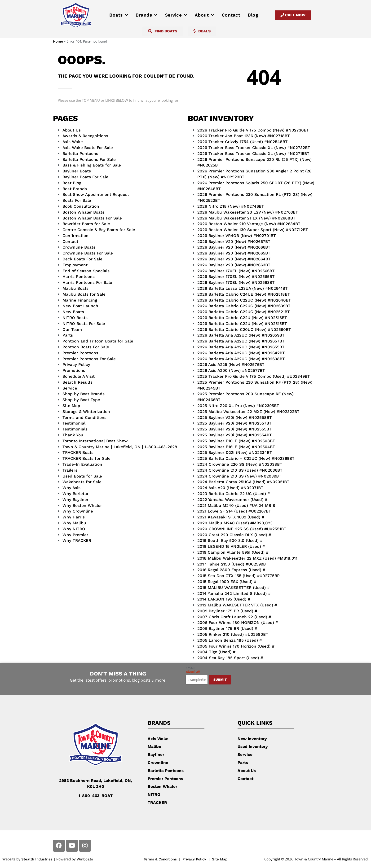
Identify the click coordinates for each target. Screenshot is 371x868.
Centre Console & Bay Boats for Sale (99, 230)
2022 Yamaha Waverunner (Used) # (232, 500)
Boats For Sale (77, 200)
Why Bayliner (75, 500)
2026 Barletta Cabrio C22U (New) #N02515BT (242, 324)
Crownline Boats (79, 247)
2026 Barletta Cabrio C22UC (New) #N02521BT (244, 312)
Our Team (72, 329)
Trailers (70, 470)
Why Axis (71, 488)
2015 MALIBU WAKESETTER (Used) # (234, 587)
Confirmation (75, 236)
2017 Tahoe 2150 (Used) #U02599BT (233, 564)
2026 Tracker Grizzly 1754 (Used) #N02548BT (243, 142)
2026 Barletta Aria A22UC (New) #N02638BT (241, 359)
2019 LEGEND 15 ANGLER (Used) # (231, 546)
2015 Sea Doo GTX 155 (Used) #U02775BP (238, 576)
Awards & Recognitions (85, 136)
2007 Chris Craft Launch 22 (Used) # (234, 617)
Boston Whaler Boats (83, 212)
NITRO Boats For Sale (84, 324)
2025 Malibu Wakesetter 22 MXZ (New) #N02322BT (248, 412)
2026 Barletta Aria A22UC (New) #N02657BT (241, 341)
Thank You (73, 435)
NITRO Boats (75, 318)
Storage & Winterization (86, 412)
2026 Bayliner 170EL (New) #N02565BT (236, 276)
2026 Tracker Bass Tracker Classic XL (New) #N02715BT (253, 153)
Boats (119, 15)
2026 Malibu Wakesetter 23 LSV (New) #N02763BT (248, 212)
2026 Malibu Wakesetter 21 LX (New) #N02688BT (246, 218)
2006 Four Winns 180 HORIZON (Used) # (238, 623)
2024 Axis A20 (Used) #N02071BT (230, 488)
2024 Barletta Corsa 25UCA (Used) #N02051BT (243, 482)
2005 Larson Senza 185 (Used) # (230, 640)
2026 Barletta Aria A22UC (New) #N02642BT (241, 353)
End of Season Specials (86, 271)
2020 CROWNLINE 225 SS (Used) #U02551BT (242, 529)
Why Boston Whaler (82, 505)
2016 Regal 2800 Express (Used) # (231, 570)
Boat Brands (75, 189)
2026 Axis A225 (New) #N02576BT (231, 364)
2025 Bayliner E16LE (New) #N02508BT (236, 441)
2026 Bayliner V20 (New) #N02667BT (234, 241)
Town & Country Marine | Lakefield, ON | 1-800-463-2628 (120, 447)
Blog (253, 15)
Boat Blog (72, 183)
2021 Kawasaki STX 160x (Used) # (231, 517)
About (204, 15)
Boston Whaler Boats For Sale (92, 218)
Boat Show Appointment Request (96, 194)
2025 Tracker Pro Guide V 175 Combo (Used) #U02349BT (254, 376)
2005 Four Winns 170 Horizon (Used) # (236, 646)
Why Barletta (75, 494)
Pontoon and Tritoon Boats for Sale (98, 341)
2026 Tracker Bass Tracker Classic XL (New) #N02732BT (254, 148)
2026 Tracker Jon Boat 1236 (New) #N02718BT (244, 136)
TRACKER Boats (78, 452)
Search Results (77, 382)
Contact (231, 15)
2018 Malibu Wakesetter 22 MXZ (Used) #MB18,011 (247, 558)
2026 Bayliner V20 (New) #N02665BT (234, 253)
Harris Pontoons (79, 276)
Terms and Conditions (84, 417)
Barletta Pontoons (80, 153)
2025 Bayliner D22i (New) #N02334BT (235, 452)
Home (58, 42)
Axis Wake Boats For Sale (88, 148)
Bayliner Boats (77, 171)
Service (176, 15)
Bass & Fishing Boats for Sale (92, 165)
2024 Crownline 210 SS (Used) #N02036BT (240, 470)
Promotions (74, 370)
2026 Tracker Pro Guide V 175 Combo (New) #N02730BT (253, 130)
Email (193, 670)
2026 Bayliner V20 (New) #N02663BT (234, 265)
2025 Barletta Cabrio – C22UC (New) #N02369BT (246, 458)
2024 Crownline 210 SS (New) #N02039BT (239, 476)
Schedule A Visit (79, 376)
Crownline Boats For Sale (88, 253)
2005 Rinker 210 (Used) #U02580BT (233, 634)
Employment (75, 265)
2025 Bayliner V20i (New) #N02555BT (234, 429)
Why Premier (75, 535)
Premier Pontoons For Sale (89, 359)
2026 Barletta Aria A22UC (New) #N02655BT (241, 347)
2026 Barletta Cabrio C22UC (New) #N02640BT (244, 300)
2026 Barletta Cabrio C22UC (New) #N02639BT (244, 306)
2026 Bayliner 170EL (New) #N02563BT (236, 282)
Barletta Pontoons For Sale (89, 159)
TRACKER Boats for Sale (86, 458)
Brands (146, 15)
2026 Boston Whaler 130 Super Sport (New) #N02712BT (253, 230)
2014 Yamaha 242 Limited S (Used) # (234, 593)
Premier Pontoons (80, 353)
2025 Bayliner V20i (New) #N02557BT (234, 423)
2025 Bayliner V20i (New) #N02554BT (235, 435)
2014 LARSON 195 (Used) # (224, 599)
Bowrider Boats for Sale (86, 224)
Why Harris (74, 517)
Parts (68, 335)
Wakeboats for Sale (82, 482)
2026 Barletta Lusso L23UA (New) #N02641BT (243, 288)
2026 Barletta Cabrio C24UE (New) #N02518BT (244, 294)
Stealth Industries (37, 859)
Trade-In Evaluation (82, 464)
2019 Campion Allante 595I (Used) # (233, 552)
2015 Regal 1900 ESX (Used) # (227, 582)
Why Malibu (74, 523)
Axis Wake (73, 142)
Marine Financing (80, 300)
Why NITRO (74, 529)
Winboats (85, 859)
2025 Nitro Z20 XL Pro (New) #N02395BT (238, 406)
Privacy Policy (76, 364)
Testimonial (74, 423)
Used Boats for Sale (82, 476)
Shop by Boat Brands (84, 394)
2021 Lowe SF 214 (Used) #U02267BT (234, 511)
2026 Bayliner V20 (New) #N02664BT (234, 259)
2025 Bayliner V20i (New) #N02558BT (235, 417)
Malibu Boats (75, 288)
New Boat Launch (80, 306)
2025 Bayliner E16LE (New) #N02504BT (236, 447)
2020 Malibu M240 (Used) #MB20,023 (235, 523)
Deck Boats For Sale (82, 259)
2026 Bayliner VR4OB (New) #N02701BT (237, 236)
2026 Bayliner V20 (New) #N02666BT (234, 247)
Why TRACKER (77, 540)
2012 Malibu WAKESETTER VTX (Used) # (237, 605)
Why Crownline (78, 511)
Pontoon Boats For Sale (86, 347)
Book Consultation (81, 206)
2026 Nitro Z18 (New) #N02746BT (231, 206)
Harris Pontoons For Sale (87, 282)
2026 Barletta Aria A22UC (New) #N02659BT (241, 335)
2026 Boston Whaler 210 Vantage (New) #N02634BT (249, 224)
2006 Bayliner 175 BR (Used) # (227, 628)
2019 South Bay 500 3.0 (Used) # (230, 540)
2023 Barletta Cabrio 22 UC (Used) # (234, 494)
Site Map (71, 406)
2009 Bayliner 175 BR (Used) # (227, 611)
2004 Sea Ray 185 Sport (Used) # (230, 658)
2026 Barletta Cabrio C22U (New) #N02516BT (242, 318)
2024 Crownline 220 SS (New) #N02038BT (240, 464)
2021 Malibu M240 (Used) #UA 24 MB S (236, 505)
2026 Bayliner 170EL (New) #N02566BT (236, 271)
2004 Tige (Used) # (216, 652)
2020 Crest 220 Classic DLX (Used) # (234, 535)
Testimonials (75, 429)
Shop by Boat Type (81, 400)
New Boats (73, 312)
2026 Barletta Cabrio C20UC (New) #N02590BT (244, 329)
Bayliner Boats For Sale (85, 177)
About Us (72, 130)
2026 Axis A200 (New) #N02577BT (231, 370)
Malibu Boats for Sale (84, 294)
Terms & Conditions (160, 859)
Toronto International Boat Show (95, 441)
